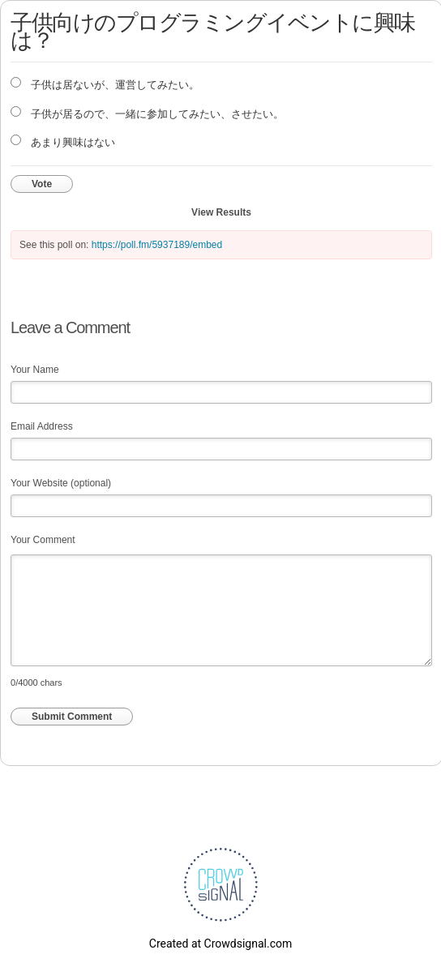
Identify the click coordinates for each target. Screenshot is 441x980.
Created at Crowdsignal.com (220, 944)
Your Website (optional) (61, 483)
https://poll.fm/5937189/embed (157, 245)
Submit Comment (72, 717)
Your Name (35, 370)
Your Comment (43, 540)
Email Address (42, 426)
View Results (221, 212)
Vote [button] (42, 184)
